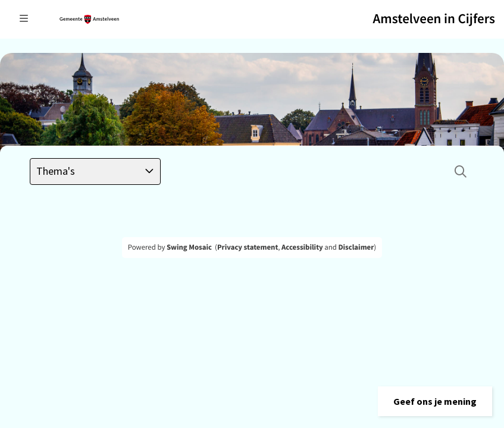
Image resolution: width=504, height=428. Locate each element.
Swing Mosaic (189, 247)
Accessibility (302, 247)
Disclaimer (356, 247)
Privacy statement (248, 247)
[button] (435, 401)
